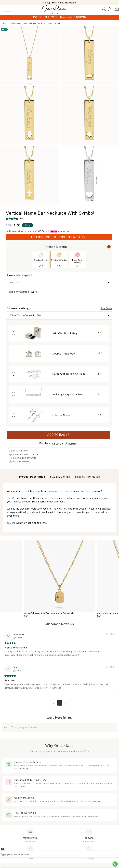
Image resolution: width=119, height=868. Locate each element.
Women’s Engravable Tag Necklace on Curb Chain (49, 613)
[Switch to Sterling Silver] (41, 255)
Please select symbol (19, 275)
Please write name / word (22, 292)
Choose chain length (19, 308)
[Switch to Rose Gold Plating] (77, 255)
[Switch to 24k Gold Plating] (59, 255)
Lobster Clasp (61, 415)
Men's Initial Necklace (108, 613)
